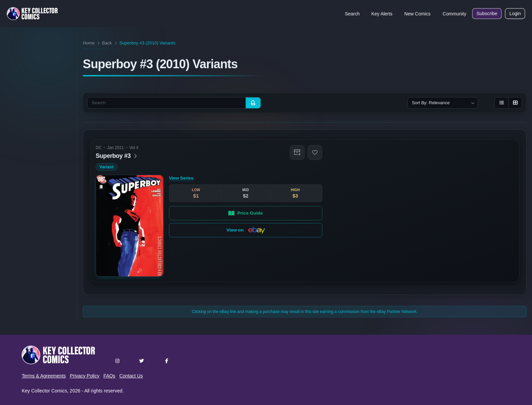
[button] (297, 152)
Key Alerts (382, 14)
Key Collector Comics (44, 391)
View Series (181, 178)
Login (515, 14)
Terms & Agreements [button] (44, 376)
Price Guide (246, 213)
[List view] (501, 103)
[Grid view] (515, 103)
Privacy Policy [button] (85, 376)
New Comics (417, 14)
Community (454, 14)
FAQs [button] (109, 376)
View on (246, 230)
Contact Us (131, 376)
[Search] (253, 103)
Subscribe (487, 14)
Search (352, 14)
